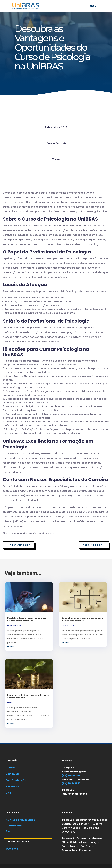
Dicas (10, 625)
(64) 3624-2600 (72, 776)
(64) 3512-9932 (71, 783)
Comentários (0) (56, 143)
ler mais (11, 646)
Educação (17, 625)
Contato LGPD (15, 826)
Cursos (56, 159)
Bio (8, 831)
